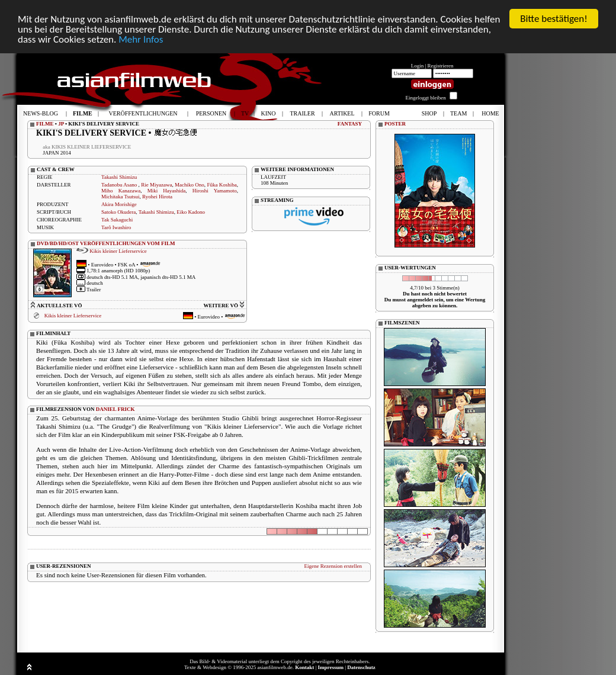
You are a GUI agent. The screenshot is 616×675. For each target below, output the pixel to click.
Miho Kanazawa (121, 191)
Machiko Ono (190, 185)
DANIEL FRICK (115, 409)
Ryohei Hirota (157, 197)
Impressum (331, 667)
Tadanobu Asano (120, 185)
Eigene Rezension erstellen (333, 565)
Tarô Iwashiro (116, 227)
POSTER (395, 124)
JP (61, 124)
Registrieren (441, 66)
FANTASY (350, 124)
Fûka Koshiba (222, 185)
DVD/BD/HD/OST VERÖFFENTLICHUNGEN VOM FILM (106, 243)
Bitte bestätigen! (554, 19)
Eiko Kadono (191, 212)
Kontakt (304, 667)
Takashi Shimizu (119, 177)
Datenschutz (361, 667)
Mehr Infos (141, 39)
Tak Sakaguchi (117, 220)
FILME (45, 124)
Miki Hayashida (167, 191)
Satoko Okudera (118, 212)
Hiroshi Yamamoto (215, 191)
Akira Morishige (119, 204)
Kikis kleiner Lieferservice (118, 250)
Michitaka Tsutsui (120, 197)
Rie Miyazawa (156, 185)
